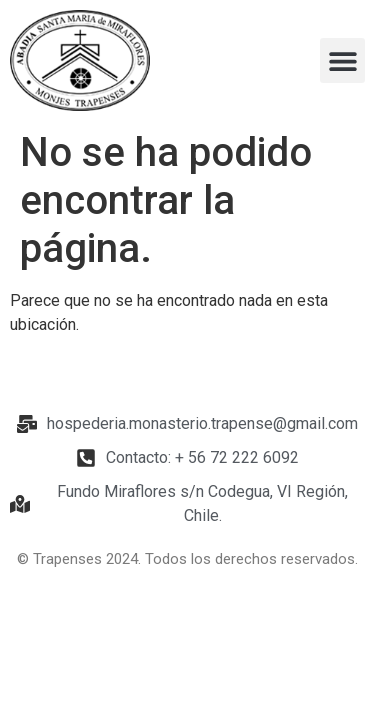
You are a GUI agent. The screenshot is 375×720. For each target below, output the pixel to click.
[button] (342, 60)
